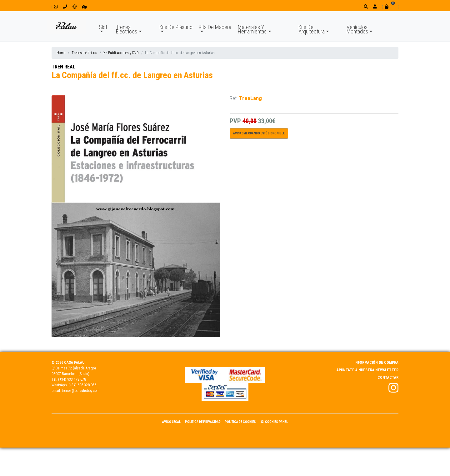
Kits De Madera (215, 27)
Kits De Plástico (176, 27)
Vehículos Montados (357, 29)
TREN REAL (63, 67)
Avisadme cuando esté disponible (259, 133)
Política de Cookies (240, 422)
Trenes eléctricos (84, 53)
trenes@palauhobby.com (81, 391)
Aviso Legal (171, 422)
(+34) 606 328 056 (82, 385)
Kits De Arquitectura (312, 29)
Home (61, 53)
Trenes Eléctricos (127, 29)
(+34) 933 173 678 (72, 379)
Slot (103, 27)
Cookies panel (274, 422)
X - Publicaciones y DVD (121, 53)
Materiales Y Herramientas (252, 29)
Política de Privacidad (203, 422)
